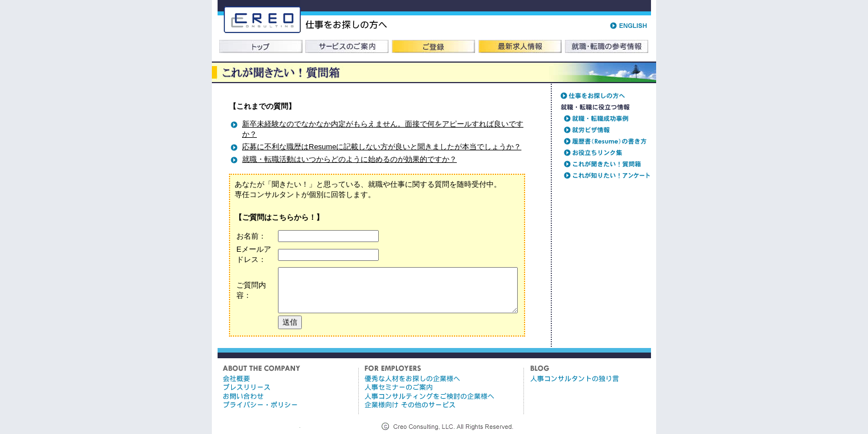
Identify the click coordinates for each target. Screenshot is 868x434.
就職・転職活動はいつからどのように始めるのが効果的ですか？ (349, 159)
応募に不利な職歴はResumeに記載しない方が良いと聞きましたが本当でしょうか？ (382, 147)
